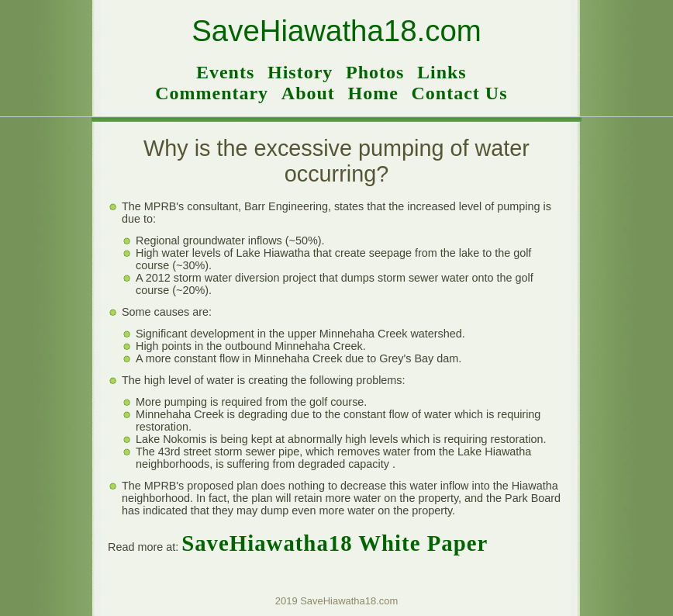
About (308, 93)
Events (225, 72)
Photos (375, 72)
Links (442, 72)
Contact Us (459, 93)
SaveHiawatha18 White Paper (335, 543)
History (300, 72)
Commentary (212, 93)
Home (373, 93)
